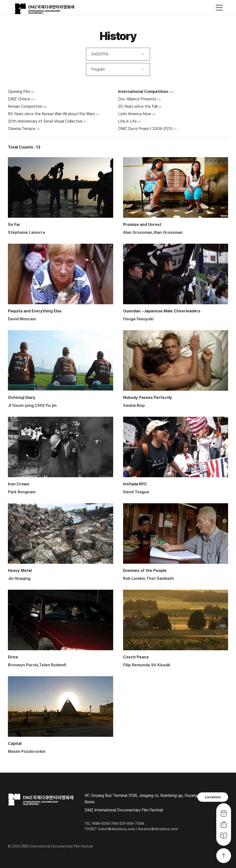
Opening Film (19, 92)
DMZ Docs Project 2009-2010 (145, 129)
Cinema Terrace (22, 129)
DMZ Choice (19, 99)
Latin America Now (135, 114)
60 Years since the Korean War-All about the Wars (51, 114)
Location (213, 797)
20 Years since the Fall (138, 106)
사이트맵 (219, 8)
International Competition (143, 92)
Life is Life (127, 121)
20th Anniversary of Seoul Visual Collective (45, 121)
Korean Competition (25, 106)
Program (98, 69)
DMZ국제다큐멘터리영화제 (45, 9)
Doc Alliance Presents (137, 99)
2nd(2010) (100, 54)
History (118, 36)
